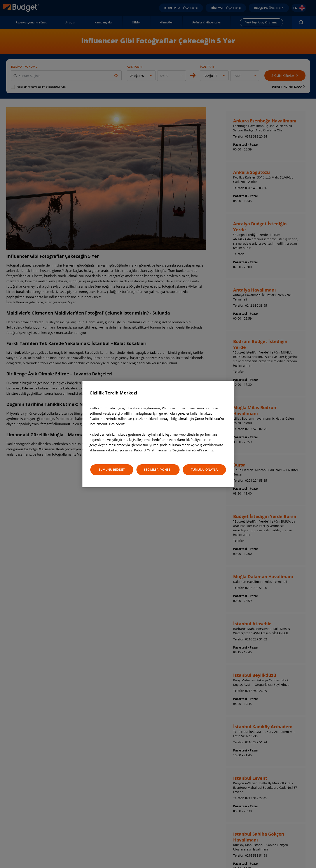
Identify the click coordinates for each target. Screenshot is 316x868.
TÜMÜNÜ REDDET (112, 469)
